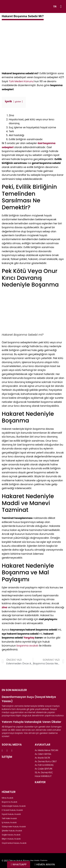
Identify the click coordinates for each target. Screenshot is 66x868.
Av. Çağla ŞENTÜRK (44, 769)
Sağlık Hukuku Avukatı (11, 835)
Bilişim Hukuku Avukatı (11, 839)
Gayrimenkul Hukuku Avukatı (14, 843)
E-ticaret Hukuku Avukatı (12, 810)
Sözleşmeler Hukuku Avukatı (14, 827)
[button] (61, 6)
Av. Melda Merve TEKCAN (46, 750)
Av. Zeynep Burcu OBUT (46, 761)
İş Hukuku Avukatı (9, 822)
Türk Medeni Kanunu (21, 81)
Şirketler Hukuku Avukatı (12, 831)
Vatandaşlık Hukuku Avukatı (14, 806)
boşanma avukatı (27, 646)
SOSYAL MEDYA (12, 745)
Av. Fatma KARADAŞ (44, 765)
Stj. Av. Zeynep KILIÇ (44, 772)
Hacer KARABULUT (43, 776)
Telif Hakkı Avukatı (9, 818)
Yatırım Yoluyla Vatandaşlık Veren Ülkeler (32, 722)
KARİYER (40, 782)
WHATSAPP (20, 864)
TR (55, 7)
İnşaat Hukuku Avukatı (11, 814)
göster (18, 102)
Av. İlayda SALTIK (43, 758)
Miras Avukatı (7, 798)
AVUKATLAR (43, 745)
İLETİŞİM (7, 757)
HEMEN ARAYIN (46, 864)
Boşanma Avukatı (9, 802)
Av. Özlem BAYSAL (43, 754)
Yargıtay (29, 638)
